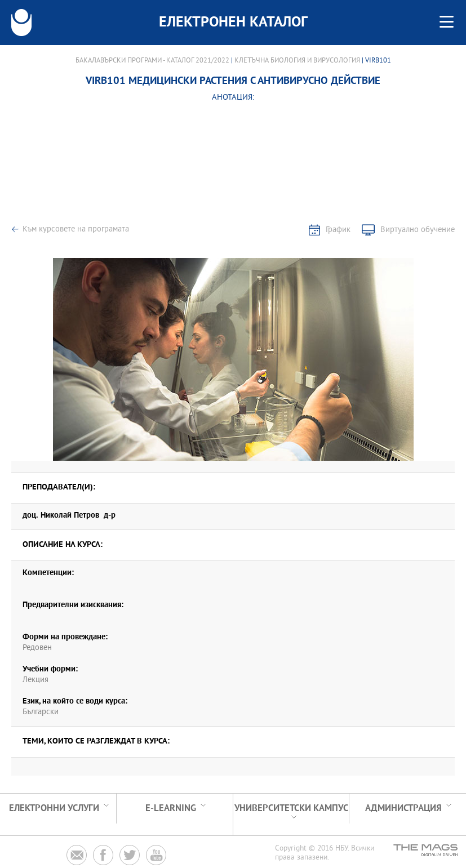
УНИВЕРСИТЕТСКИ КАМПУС (291, 809)
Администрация (403, 809)
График (338, 230)
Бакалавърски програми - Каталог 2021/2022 (152, 61)
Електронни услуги (54, 809)
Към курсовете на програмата (76, 230)
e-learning (171, 809)
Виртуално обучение (418, 230)
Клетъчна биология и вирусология (297, 61)
